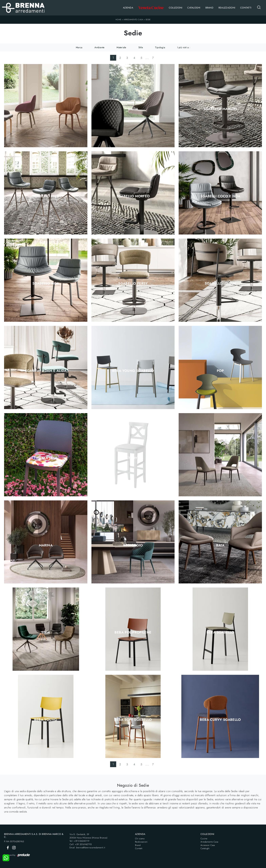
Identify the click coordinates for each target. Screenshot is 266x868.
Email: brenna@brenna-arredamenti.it (87, 848)
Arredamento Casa (133, 20)
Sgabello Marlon (220, 109)
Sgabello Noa (46, 284)
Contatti (246, 8)
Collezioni (176, 8)
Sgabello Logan (220, 284)
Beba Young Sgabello (133, 371)
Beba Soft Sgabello (133, 720)
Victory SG (133, 458)
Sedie (148, 20)
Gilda (133, 109)
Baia (220, 545)
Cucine (204, 839)
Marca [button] (79, 47)
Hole (220, 458)
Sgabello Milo (46, 196)
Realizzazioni (227, 8)
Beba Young (46, 720)
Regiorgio (133, 545)
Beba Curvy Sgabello (220, 720)
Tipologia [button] (160, 47)
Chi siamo (140, 839)
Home (118, 20)
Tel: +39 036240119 (79, 841)
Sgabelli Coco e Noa (220, 196)
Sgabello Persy (133, 284)
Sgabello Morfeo (133, 196)
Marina (46, 545)
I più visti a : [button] (184, 47)
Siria (46, 632)
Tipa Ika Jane (46, 458)
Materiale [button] (121, 47)
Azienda (128, 8)
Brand (209, 8)
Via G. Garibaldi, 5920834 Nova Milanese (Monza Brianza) (88, 836)
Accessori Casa (208, 845)
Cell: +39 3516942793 (81, 844)
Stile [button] (141, 47)
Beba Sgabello (220, 632)
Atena (46, 109)
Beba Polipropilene (133, 632)
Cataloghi (194, 8)
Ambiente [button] (99, 47)
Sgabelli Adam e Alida (46, 371)
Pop (220, 371)
